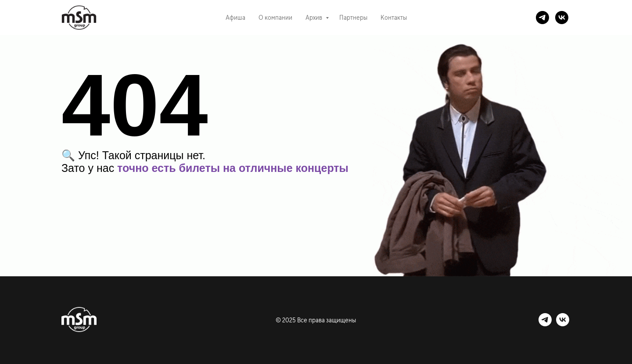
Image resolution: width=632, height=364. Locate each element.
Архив (314, 18)
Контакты (394, 18)
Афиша (235, 18)
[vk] (562, 18)
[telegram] (542, 18)
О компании (275, 18)
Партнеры (353, 18)
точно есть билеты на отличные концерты (233, 168)
